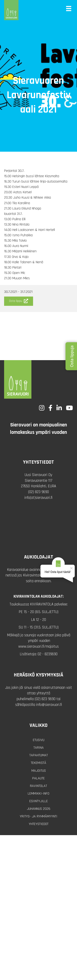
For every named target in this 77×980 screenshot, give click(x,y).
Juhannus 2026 (39, 809)
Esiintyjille (39, 801)
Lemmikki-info (38, 793)
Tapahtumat (39, 755)
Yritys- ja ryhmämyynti (38, 816)
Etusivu (39, 740)
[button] (19, 301)
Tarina (39, 748)
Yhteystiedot (39, 824)
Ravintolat (38, 786)
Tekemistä (38, 763)
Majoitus (39, 771)
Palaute (38, 778)
